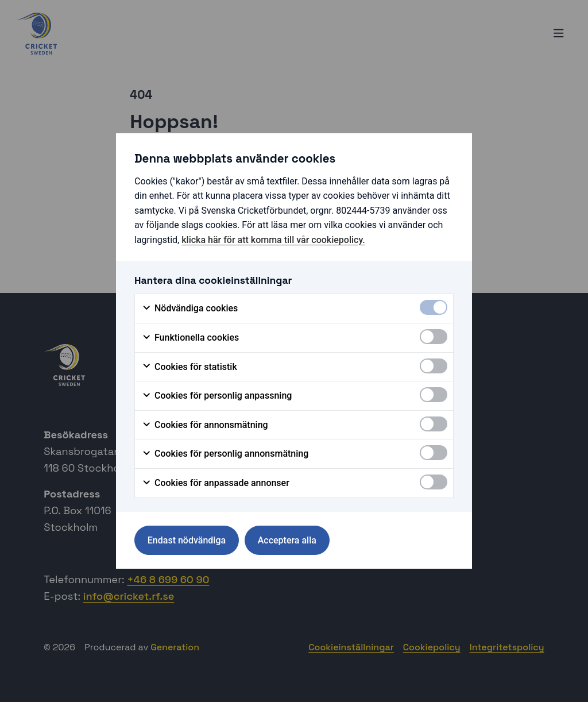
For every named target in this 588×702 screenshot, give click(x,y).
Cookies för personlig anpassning (217, 396)
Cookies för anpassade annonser (216, 483)
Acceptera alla (287, 540)
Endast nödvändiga (187, 540)
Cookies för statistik (189, 367)
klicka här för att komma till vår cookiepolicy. (273, 240)
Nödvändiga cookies (190, 308)
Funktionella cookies (190, 338)
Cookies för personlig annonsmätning (225, 454)
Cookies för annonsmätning (205, 425)
